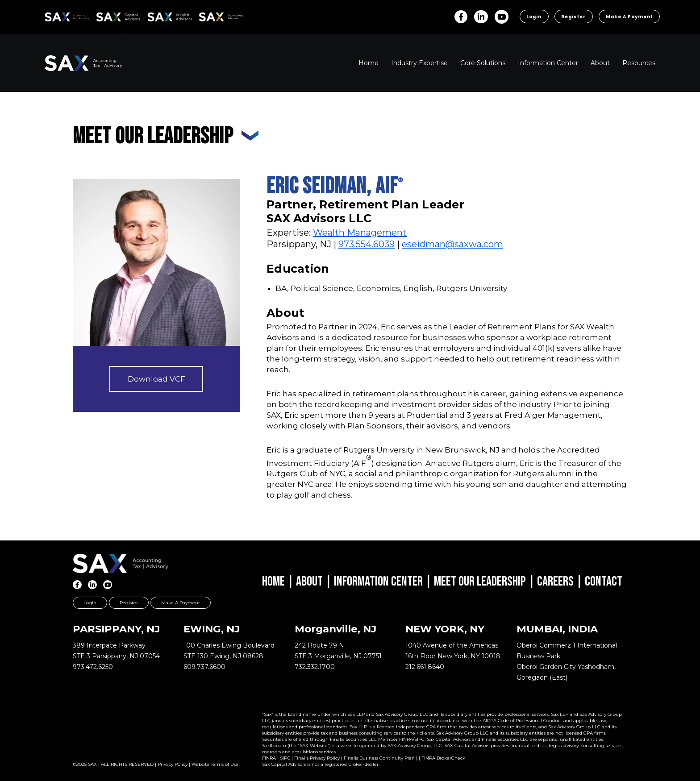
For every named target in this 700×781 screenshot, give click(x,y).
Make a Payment (628, 17)
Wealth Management (360, 233)
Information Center (378, 582)
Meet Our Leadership (480, 582)
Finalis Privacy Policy (317, 758)
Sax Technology (215, 17)
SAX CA (106, 15)
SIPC (285, 758)
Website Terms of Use (215, 764)
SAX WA (158, 15)
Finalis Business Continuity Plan (379, 758)
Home (273, 582)
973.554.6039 (367, 244)
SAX (50, 15)
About (309, 582)
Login (531, 17)
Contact (604, 582)
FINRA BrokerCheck (443, 758)
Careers (555, 582)
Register (571, 17)
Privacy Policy (173, 764)
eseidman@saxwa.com (452, 244)
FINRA (269, 758)
